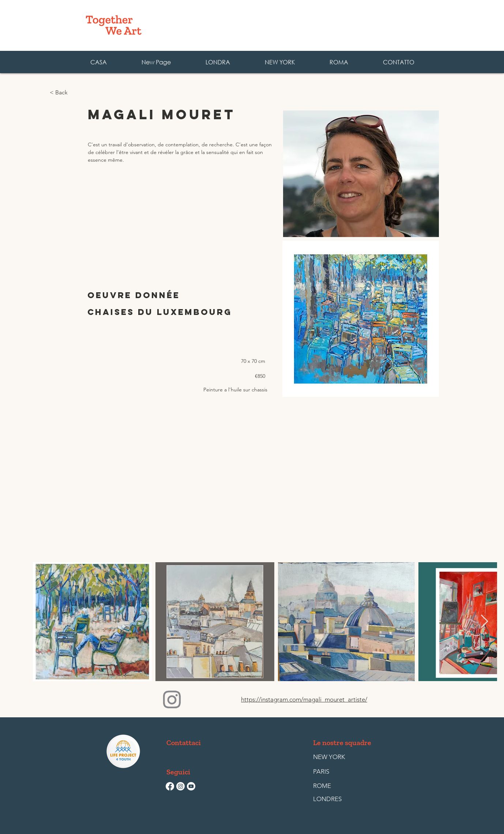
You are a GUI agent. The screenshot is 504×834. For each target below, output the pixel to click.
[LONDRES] (330, 799)
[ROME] (330, 786)
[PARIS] (330, 772)
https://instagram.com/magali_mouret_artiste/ (304, 699)
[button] (339, 62)
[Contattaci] (184, 743)
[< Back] (74, 93)
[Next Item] (484, 622)
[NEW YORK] (329, 757)
